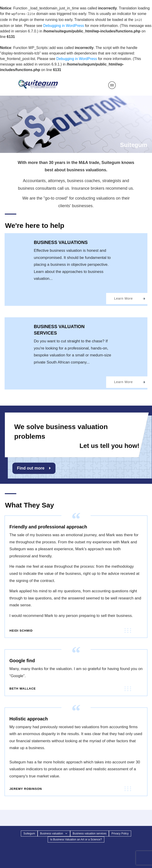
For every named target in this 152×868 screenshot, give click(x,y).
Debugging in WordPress (64, 26)
